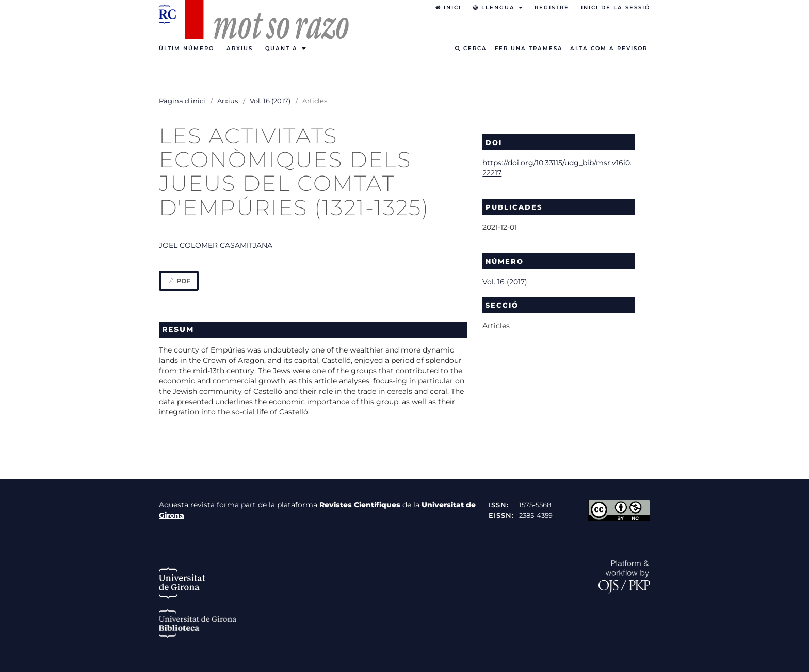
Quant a (283, 48)
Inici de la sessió (616, 7)
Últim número (187, 48)
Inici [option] (448, 7)
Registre (552, 7)
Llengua (495, 7)
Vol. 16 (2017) (270, 101)
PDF (183, 281)
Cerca (471, 48)
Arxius (240, 48)
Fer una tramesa (529, 48)
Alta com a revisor (609, 48)
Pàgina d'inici (182, 101)
